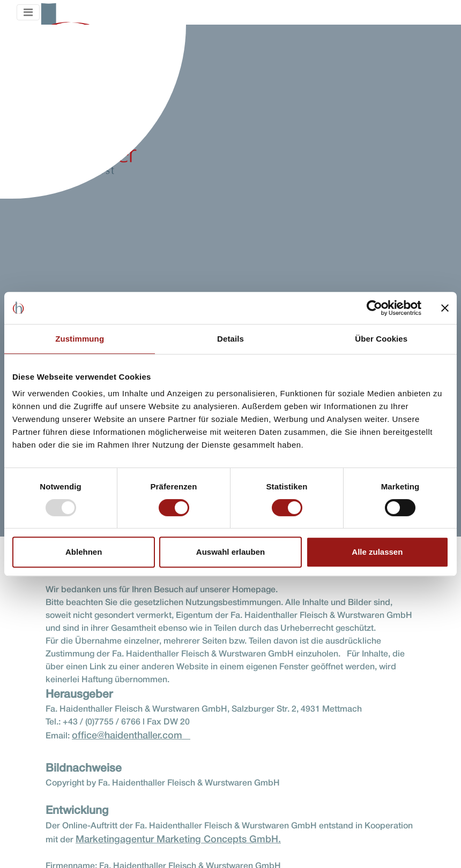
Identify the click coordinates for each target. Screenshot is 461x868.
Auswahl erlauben (230, 552)
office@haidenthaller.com (131, 736)
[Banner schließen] (445, 308)
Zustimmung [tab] (80, 339)
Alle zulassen (377, 552)
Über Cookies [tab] (381, 339)
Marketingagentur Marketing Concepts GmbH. (178, 840)
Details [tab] (230, 339)
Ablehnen (84, 552)
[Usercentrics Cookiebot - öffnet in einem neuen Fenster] (374, 308)
